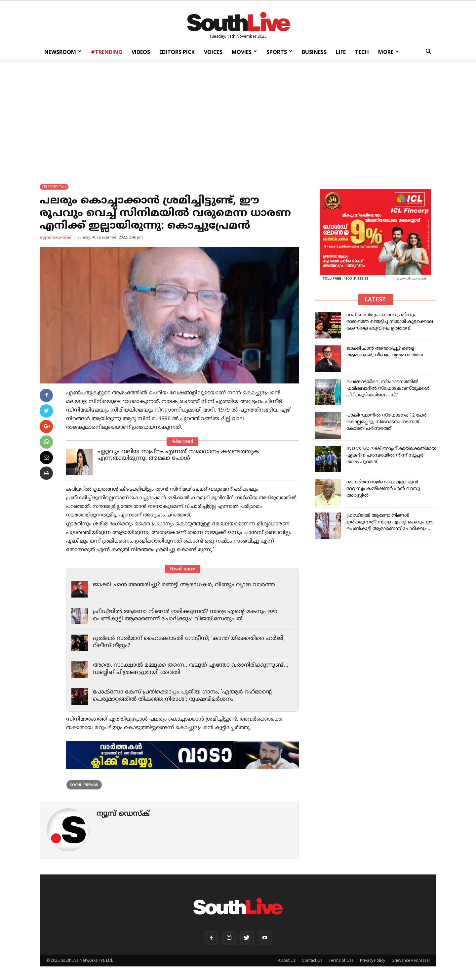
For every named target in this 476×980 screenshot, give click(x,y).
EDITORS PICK (177, 52)
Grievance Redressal (411, 960)
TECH (362, 52)
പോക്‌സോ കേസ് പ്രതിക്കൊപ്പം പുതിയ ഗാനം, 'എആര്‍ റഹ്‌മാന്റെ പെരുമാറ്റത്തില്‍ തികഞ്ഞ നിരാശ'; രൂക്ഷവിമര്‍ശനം (182, 696)
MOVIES (244, 52)
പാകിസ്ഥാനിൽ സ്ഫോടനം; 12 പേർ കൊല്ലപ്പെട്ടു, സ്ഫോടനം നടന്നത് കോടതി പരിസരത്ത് (386, 422)
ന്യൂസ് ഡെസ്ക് (55, 238)
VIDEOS (141, 52)
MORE (388, 52)
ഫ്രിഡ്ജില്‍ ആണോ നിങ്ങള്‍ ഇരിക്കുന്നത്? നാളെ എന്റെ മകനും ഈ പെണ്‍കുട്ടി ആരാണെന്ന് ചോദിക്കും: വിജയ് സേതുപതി (185, 615)
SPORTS (279, 52)
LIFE (341, 52)
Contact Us (312, 960)
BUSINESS (314, 52)
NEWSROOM (63, 52)
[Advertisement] (238, 117)
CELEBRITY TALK (54, 187)
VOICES (213, 52)
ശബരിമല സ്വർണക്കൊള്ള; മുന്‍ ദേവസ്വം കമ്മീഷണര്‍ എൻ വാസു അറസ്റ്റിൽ (383, 489)
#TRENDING (107, 52)
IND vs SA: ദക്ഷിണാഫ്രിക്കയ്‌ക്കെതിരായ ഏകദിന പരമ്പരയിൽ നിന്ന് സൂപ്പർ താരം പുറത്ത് (391, 455)
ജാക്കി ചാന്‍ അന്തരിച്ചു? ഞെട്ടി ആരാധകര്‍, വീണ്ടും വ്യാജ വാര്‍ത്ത (184, 585)
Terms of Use (341, 960)
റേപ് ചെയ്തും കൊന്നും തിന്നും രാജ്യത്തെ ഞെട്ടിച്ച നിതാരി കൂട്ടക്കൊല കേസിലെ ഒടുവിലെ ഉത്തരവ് (390, 322)
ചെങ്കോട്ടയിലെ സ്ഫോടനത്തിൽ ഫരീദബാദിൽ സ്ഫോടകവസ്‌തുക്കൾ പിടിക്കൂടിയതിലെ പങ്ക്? (388, 389)
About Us (287, 960)
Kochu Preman (84, 785)
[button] (428, 52)
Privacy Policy (373, 960)
